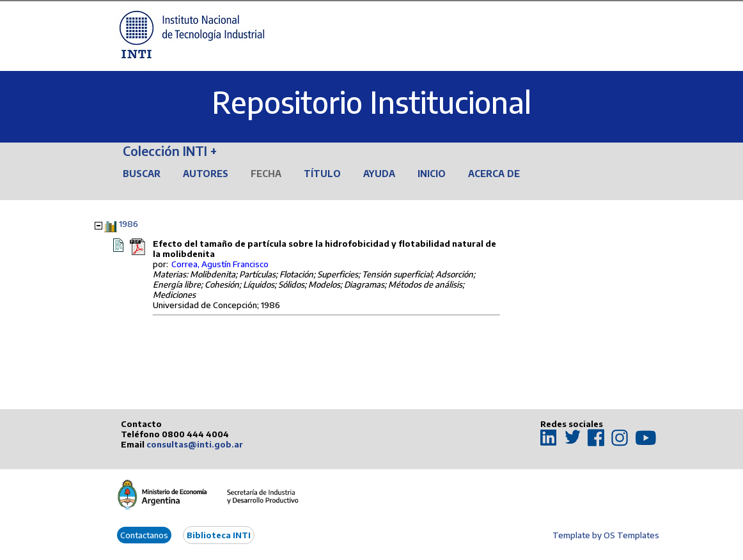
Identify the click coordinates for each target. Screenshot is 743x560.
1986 (129, 224)
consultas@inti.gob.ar (195, 444)
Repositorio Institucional (371, 102)
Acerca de (494, 174)
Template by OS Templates (606, 535)
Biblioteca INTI (219, 535)
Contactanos (144, 535)
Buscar (142, 174)
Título (322, 174)
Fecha (266, 174)
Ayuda (379, 174)
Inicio (432, 174)
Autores (206, 174)
